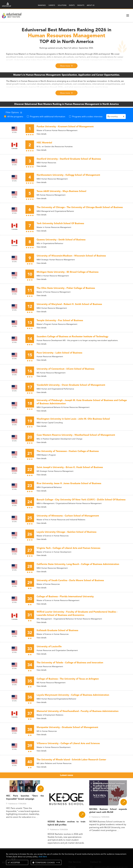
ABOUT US (91, 5)
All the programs (15, 116)
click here (43, 857)
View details (41, 134)
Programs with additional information (48, 116)
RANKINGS (42, 5)
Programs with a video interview (87, 116)
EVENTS (72, 5)
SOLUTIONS (62, 5)
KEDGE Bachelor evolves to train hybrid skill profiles (66, 823)
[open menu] (128, 15)
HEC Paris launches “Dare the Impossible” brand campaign (25, 797)
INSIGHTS (81, 5)
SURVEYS (52, 5)
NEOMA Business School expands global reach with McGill (108, 811)
